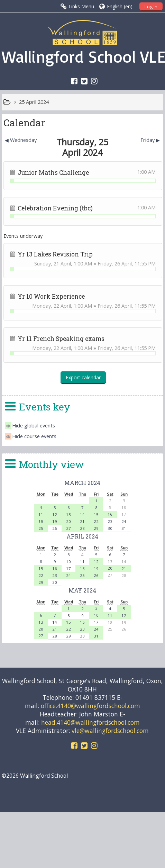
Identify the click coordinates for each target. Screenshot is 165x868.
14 (82, 514)
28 (82, 528)
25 (41, 528)
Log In (151, 7)
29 (96, 528)
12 (55, 514)
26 (55, 528)
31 (124, 528)
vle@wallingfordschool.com (110, 731)
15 (96, 514)
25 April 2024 (34, 102)
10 (68, 562)
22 (96, 521)
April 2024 (82, 536)
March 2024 (82, 483)
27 (68, 528)
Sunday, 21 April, (54, 264)
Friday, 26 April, (116, 264)
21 (82, 521)
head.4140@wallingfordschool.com (90, 722)
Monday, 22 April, (53, 306)
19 (55, 521)
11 (41, 514)
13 (68, 514)
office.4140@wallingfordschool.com (90, 706)
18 (41, 521)
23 (110, 521)
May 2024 (82, 590)
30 (110, 528)
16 (110, 514)
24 (124, 521)
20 (68, 521)
